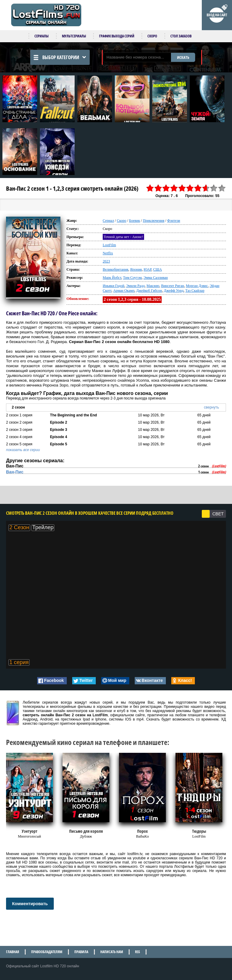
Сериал (108, 221)
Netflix (108, 253)
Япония (136, 269)
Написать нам (112, 952)
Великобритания (116, 269)
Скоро (152, 36)
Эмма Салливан (156, 278)
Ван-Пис (15, 472)
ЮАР (147, 269)
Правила (81, 952)
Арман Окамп (124, 291)
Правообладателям (47, 952)
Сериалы (42, 36)
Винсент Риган (172, 286)
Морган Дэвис (197, 286)
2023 (106, 261)
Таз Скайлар (195, 291)
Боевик (134, 221)
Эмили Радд (135, 286)
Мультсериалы (74, 36)
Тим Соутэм (132, 278)
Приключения (154, 221)
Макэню (153, 286)
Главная (13, 952)
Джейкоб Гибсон (149, 291)
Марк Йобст (112, 278)
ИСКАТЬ (183, 57)
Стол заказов (181, 36)
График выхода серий (117, 36)
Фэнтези (174, 221)
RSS (137, 952)
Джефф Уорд (174, 291)
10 (222, 188)
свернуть (211, 407)
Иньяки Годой (113, 286)
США (158, 269)
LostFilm (109, 245)
